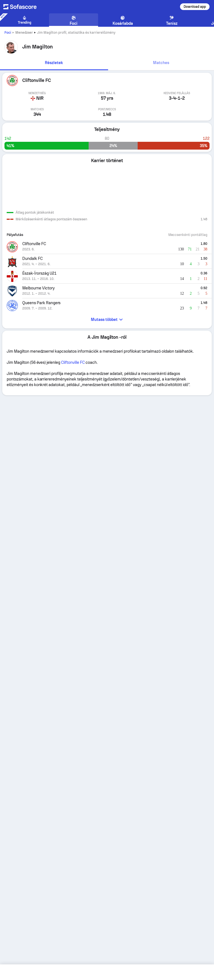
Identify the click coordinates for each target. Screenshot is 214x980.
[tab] (54, 63)
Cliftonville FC (73, 362)
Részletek (54, 63)
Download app (195, 7)
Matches (161, 63)
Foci (8, 33)
